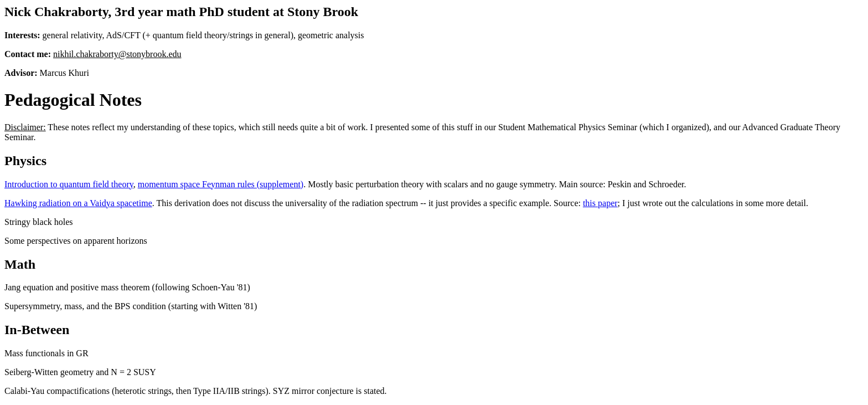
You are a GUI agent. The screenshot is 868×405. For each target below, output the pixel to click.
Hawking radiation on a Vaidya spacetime (78, 203)
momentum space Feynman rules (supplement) (221, 184)
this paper (600, 203)
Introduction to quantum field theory (69, 184)
